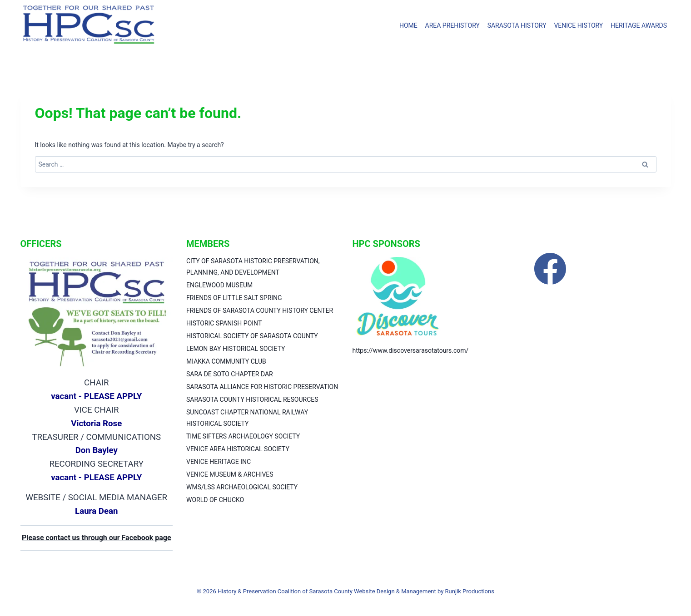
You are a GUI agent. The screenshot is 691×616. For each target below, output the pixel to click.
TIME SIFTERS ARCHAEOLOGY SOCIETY (243, 436)
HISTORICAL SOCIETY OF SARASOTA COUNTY (252, 336)
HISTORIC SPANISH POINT (224, 323)
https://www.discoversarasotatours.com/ (411, 350)
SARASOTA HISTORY (517, 25)
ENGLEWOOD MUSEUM (219, 285)
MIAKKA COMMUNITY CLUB (226, 361)
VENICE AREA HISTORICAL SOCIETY (238, 449)
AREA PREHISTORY (452, 25)
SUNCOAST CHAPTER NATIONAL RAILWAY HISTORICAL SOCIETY (247, 418)
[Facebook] (550, 269)
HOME (408, 25)
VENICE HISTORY (578, 25)
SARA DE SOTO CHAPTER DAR (230, 374)
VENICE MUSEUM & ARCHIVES (230, 474)
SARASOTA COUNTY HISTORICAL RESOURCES (252, 399)
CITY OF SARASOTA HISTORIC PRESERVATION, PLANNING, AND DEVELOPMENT (253, 267)
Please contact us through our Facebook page (97, 538)
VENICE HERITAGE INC (219, 462)
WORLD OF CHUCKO (215, 500)
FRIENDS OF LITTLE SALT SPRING (234, 298)
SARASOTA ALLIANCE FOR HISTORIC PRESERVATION (262, 387)
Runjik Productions (470, 591)
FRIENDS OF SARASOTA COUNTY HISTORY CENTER (260, 310)
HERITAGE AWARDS (639, 25)
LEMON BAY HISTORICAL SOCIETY (236, 349)
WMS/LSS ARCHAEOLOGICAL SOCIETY (242, 487)
